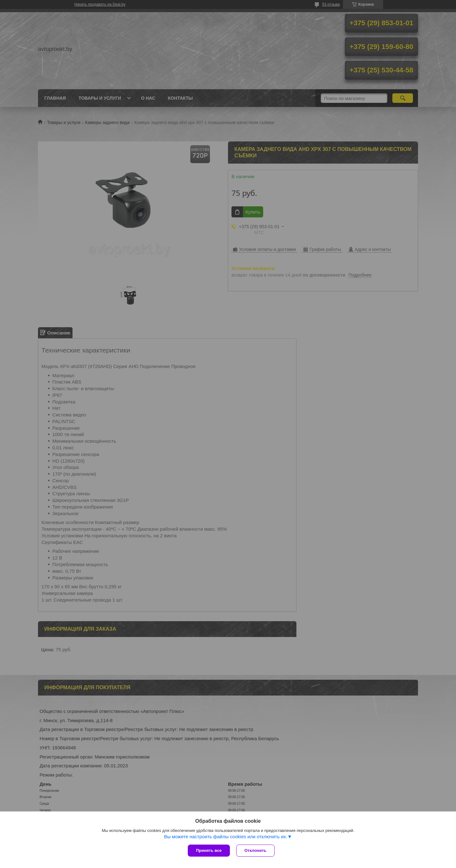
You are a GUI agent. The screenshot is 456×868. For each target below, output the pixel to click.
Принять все (209, 850)
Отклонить (255, 850)
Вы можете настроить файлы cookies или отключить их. (226, 837)
